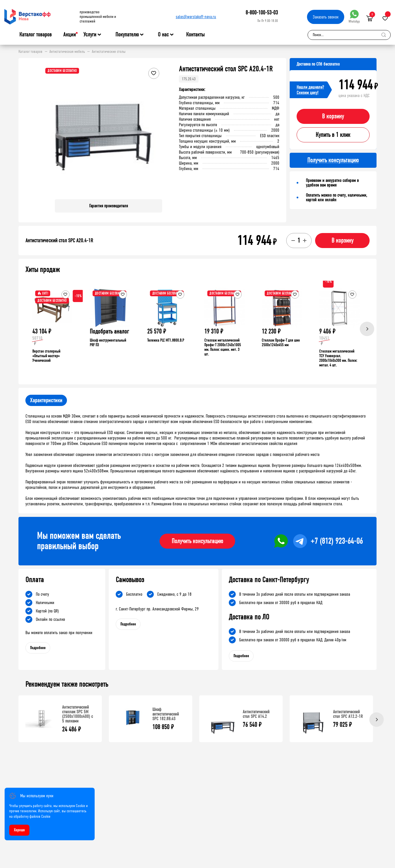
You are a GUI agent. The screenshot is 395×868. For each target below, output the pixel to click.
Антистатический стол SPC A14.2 (256, 714)
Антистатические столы (109, 52)
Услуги (90, 35)
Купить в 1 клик (333, 135)
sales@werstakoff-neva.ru (196, 17)
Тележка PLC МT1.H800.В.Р (166, 340)
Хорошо (19, 830)
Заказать (326, 17)
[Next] (367, 329)
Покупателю (127, 35)
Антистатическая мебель (67, 52)
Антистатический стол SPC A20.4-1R (59, 241)
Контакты (195, 35)
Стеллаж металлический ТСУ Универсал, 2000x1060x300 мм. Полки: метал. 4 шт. (338, 358)
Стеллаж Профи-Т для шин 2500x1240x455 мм (281, 343)
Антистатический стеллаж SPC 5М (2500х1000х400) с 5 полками (77, 714)
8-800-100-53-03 (262, 13)
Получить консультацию (197, 541)
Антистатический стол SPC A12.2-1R (348, 714)
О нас (163, 35)
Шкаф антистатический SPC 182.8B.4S (166, 714)
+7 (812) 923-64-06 (337, 541)
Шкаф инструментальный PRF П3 (108, 343)
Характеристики (46, 400)
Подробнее (38, 648)
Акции (70, 35)
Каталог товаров (35, 35)
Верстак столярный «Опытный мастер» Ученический (46, 356)
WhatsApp (354, 17)
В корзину (333, 116)
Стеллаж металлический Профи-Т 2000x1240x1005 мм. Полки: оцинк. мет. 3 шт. (223, 347)
